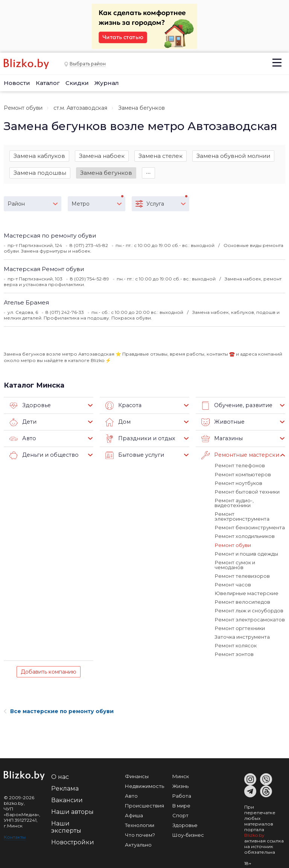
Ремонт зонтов (234, 648)
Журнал (107, 83)
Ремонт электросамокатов (249, 614)
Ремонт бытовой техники (247, 492)
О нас (60, 771)
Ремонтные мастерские (240, 456)
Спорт (180, 810)
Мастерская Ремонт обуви (44, 269)
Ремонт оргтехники (240, 623)
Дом (118, 423)
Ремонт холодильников (244, 536)
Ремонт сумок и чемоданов (250, 562)
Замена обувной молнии (233, 156)
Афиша (134, 810)
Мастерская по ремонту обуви (50, 236)
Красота (123, 406)
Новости (17, 83)
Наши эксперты (66, 821)
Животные (222, 423)
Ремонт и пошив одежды (246, 553)
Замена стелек (160, 156)
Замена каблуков (39, 156)
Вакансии (67, 795)
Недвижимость (144, 780)
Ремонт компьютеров (243, 474)
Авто (22, 439)
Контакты (15, 831)
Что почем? (140, 829)
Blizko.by (254, 829)
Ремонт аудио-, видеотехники (234, 503)
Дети (23, 423)
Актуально (138, 839)
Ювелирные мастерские (246, 588)
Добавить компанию (49, 666)
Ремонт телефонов (240, 466)
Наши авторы (72, 806)
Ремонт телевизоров (242, 571)
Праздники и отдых (138, 439)
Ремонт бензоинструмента (249, 527)
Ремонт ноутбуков (238, 483)
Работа (182, 790)
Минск (181, 771)
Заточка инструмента (242, 631)
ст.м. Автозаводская (80, 108)
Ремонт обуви (23, 108)
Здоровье (29, 406)
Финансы (137, 771)
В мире (181, 800)
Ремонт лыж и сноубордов (249, 605)
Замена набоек (102, 156)
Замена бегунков (106, 173)
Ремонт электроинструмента (242, 516)
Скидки (77, 83)
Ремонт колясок (235, 640)
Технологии (140, 820)
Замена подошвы (40, 173)
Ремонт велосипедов (242, 597)
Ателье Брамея (26, 303)
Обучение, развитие (235, 406)
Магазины (221, 439)
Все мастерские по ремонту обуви (59, 706)
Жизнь (180, 780)
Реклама (65, 783)
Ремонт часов (233, 579)
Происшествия (144, 800)
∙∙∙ (148, 173)
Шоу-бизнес (188, 829)
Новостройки (73, 837)
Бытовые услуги (133, 456)
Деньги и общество (42, 456)
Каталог (48, 83)
